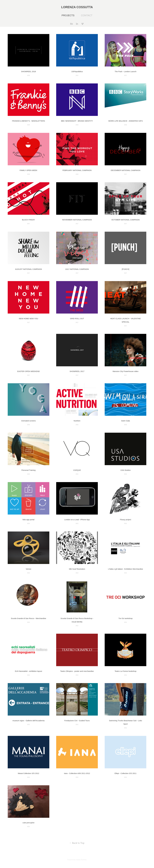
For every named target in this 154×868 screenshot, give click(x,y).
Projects (68, 15)
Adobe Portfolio (81, 860)
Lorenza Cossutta (77, 7)
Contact (87, 15)
